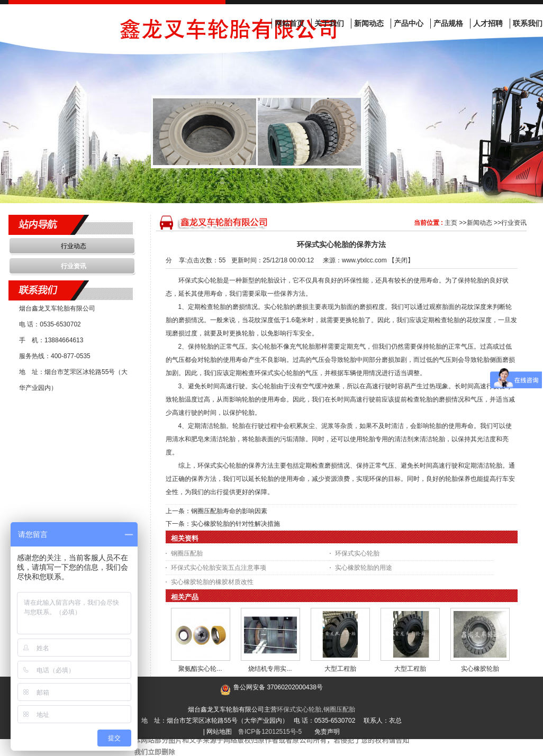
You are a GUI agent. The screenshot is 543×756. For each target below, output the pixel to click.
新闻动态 (479, 223)
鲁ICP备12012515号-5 (270, 732)
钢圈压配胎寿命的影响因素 (229, 511)
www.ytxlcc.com (364, 260)
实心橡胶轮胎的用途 (364, 568)
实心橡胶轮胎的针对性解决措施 (236, 524)
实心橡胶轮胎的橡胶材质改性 (212, 582)
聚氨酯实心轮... (200, 669)
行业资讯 (514, 223)
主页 (451, 223)
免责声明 (327, 732)
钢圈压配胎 (187, 553)
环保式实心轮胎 (357, 553)
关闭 (401, 260)
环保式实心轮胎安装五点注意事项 (219, 568)
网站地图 (219, 732)
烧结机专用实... (270, 669)
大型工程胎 (340, 669)
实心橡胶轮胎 (480, 669)
